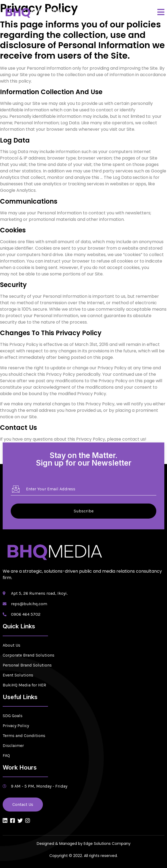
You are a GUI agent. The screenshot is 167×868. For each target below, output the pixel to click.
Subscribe (84, 511)
